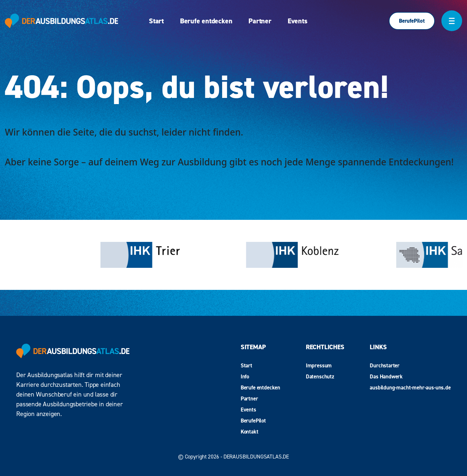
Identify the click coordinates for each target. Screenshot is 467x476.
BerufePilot (412, 21)
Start (156, 21)
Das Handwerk (386, 376)
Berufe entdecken (206, 21)
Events (298, 21)
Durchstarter (385, 365)
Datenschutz (320, 376)
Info (245, 376)
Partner (260, 21)
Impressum (319, 365)
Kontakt (250, 432)
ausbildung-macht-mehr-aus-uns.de (410, 387)
